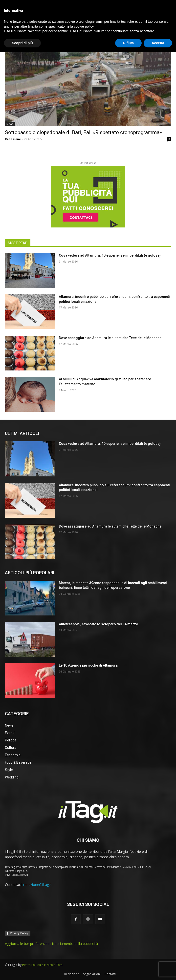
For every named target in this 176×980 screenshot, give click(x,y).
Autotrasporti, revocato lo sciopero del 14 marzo (99, 624)
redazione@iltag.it (37, 885)
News (10, 124)
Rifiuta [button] (129, 970)
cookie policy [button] (84, 954)
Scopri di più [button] (22, 970)
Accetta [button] (158, 970)
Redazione (13, 139)
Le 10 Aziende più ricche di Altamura (88, 665)
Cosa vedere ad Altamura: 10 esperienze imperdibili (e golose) (110, 255)
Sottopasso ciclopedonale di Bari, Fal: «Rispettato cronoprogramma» (83, 132)
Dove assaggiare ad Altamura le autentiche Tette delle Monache (110, 338)
